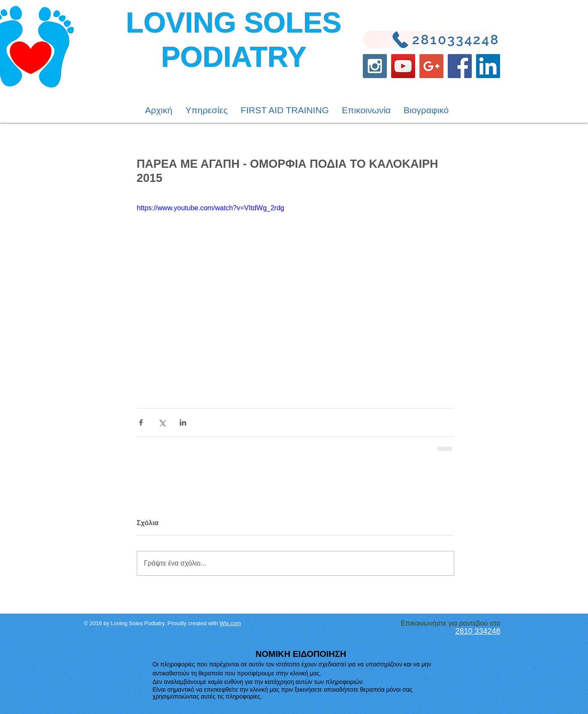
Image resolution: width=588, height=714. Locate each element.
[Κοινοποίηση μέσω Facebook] (141, 422)
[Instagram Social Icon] (375, 66)
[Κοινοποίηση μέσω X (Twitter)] (162, 422)
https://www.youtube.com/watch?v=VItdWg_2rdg (211, 208)
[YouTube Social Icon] (403, 66)
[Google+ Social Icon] (431, 66)
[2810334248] (431, 39)
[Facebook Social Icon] (460, 66)
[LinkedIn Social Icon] (488, 66)
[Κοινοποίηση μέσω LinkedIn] (183, 422)
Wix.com (230, 623)
